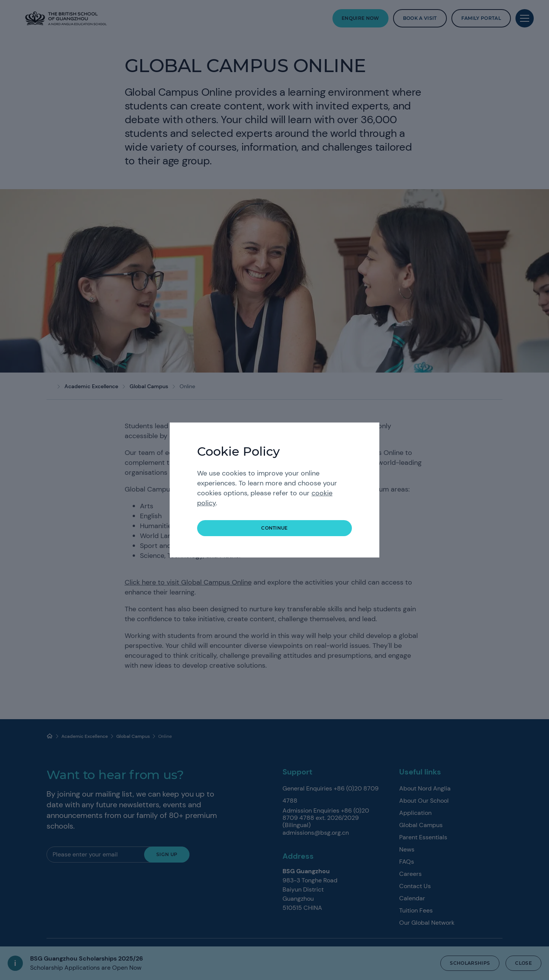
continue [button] (274, 528)
